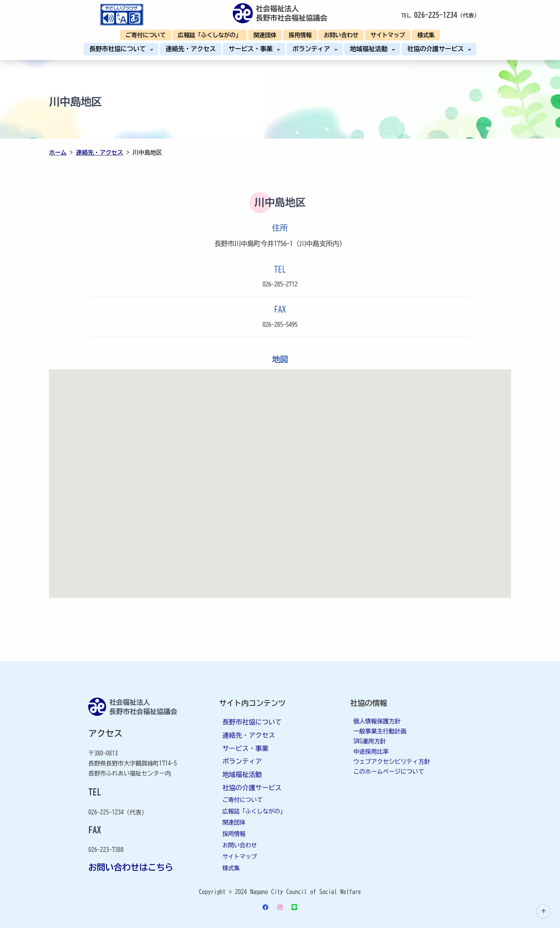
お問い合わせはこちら (131, 867)
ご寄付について (146, 35)
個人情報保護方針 (377, 721)
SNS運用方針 (369, 741)
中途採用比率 (371, 751)
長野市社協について (119, 49)
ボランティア (313, 49)
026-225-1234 (436, 15)
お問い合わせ (341, 35)
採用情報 (300, 35)
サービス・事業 (252, 49)
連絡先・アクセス (191, 49)
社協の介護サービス (437, 49)
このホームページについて (389, 771)
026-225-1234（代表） (118, 812)
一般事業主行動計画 (380, 731)
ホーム (58, 152)
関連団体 (265, 35)
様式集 (426, 35)
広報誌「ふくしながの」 (209, 35)
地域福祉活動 (371, 49)
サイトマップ (388, 35)
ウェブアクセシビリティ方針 (392, 761)
